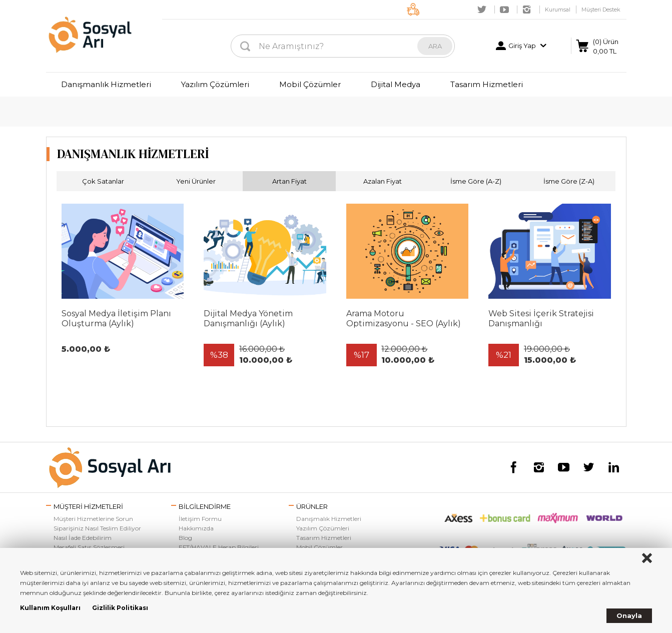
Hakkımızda (196, 528)
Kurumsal (558, 10)
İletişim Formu (200, 519)
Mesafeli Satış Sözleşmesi (89, 547)
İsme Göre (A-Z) (476, 181)
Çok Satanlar (103, 181)
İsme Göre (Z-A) (569, 181)
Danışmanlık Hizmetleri (106, 84)
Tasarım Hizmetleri (487, 84)
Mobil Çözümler (310, 84)
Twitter (482, 10)
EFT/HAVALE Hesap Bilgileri (219, 547)
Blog (185, 538)
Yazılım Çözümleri (215, 84)
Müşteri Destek (601, 10)
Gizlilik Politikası (120, 608)
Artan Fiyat (289, 181)
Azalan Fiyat (383, 181)
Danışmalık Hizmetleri (329, 519)
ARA (435, 46)
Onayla (629, 615)
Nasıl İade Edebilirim (83, 538)
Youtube (504, 10)
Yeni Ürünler (196, 181)
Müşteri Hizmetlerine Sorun (93, 519)
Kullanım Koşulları (50, 608)
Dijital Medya (396, 84)
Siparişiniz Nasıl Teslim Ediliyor (97, 528)
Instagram (527, 10)
